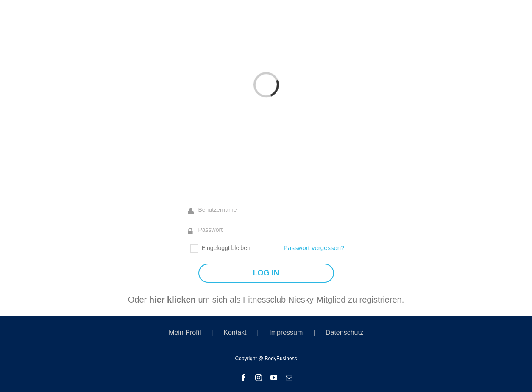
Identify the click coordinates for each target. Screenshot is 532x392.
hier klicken (173, 300)
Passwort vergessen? (314, 248)
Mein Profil (185, 332)
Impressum (286, 332)
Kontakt (235, 332)
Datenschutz (344, 332)
